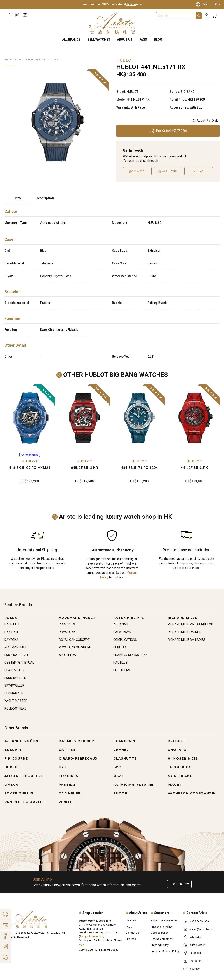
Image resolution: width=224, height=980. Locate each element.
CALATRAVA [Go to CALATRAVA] (122, 632)
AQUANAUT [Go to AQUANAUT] (122, 624)
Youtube (195, 969)
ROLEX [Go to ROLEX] (11, 618)
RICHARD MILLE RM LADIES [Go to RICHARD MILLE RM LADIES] (186, 640)
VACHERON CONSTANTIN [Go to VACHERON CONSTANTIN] (192, 793)
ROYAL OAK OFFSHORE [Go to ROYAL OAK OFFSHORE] (75, 647)
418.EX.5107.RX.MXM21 (30, 468)
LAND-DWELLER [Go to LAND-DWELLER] (15, 678)
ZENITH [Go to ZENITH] (66, 802)
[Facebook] (10, 15)
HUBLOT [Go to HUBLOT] (12, 767)
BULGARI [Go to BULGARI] (13, 750)
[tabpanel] (112, 285)
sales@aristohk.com (203, 929)
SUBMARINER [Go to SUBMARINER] (14, 693)
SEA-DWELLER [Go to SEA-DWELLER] (14, 670)
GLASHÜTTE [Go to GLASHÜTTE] (125, 758)
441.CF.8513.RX (194, 468)
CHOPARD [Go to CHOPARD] (177, 750)
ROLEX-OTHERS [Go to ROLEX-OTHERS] (16, 708)
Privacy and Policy (162, 927)
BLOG (158, 40)
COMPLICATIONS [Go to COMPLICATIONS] (125, 640)
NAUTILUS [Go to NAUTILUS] (120, 663)
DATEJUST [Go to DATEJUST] (12, 624)
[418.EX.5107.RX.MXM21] (30, 418)
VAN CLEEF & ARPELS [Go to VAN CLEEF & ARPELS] (25, 802)
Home (8, 60)
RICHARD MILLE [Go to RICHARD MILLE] (183, 618)
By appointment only (92, 937)
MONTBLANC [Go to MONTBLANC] (180, 776)
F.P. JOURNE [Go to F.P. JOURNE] (16, 758)
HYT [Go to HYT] (63, 767)
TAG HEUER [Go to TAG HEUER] (70, 793)
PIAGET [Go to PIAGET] (175, 785)
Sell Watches (99, 40)
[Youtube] (25, 15)
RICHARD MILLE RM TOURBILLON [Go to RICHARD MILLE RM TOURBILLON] (190, 624)
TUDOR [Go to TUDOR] (120, 793)
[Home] (112, 23)
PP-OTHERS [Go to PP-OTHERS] (122, 670)
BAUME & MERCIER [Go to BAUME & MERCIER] (76, 741)
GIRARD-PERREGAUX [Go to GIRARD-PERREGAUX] (78, 758)
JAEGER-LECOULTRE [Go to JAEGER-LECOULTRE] (24, 776)
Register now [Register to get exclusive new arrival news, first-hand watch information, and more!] (179, 884)
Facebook (196, 953)
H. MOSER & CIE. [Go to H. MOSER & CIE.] (183, 758)
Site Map (131, 939)
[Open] (168, 171)
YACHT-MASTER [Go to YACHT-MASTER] (16, 701)
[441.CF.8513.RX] (194, 418)
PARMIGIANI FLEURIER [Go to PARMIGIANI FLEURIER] (134, 785)
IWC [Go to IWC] (117, 767)
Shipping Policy (160, 945)
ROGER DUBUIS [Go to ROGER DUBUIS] (19, 793)
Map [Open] (81, 945)
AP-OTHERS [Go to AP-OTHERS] (67, 655)
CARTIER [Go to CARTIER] (67, 750)
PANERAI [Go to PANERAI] (67, 785)
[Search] (199, 16)
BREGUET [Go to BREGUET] (177, 741)
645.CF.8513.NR (85, 468)
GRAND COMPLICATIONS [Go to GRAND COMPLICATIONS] (130, 655)
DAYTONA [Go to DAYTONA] (11, 640)
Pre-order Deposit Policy (165, 951)
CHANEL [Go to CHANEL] (121, 750)
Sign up (131, 4)
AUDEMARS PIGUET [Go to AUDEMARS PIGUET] (77, 618)
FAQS (143, 40)
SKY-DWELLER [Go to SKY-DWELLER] (14, 685)
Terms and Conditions (164, 921)
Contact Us (132, 933)
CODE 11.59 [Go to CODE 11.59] (67, 624)
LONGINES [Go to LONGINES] (69, 776)
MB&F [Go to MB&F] (119, 776)
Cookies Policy (160, 933)
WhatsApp (196, 937)
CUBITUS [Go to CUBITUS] (120, 647)
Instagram (196, 961)
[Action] (5, 957)
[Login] (207, 16)
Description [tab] (45, 198)
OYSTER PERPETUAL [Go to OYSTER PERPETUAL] (19, 663)
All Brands (71, 40)
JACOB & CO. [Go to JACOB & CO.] (180, 767)
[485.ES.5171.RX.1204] (139, 418)
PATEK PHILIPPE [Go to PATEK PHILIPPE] (129, 618)
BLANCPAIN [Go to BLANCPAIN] (124, 741)
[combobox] (176, 16)
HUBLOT (20, 60)
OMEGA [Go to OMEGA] (11, 785)
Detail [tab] (18, 198)
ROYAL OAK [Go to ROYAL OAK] (67, 632)
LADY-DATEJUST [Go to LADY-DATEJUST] (16, 655)
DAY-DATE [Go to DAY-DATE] (12, 632)
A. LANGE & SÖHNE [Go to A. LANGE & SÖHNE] (22, 741)
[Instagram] (17, 15)
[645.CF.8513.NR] (85, 418)
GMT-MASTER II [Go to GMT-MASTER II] (15, 647)
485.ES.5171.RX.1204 (139, 468)
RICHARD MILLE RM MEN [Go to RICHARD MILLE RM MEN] (185, 632)
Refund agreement (162, 939)
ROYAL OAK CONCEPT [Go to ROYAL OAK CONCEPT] (74, 640)
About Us (125, 40)
